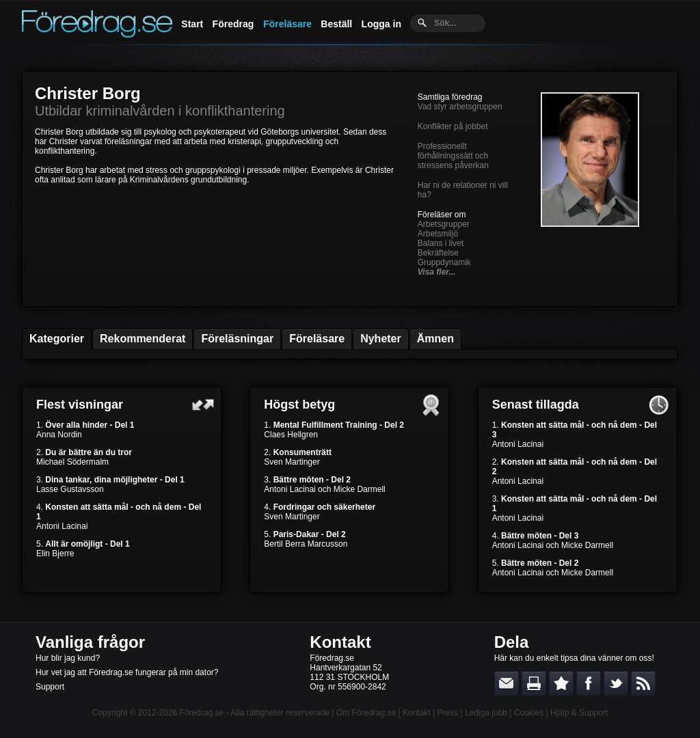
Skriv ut (534, 683)
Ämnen (435, 339)
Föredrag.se (202, 713)
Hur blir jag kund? (68, 658)
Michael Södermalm (72, 462)
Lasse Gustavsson (70, 489)
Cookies (529, 713)
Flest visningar (80, 405)
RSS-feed (643, 683)
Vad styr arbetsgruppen (460, 107)
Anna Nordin (59, 435)
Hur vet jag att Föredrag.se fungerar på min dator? (127, 672)
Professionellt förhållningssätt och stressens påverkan (453, 156)
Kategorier (57, 339)
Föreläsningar (237, 339)
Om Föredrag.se (366, 713)
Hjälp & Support (579, 713)
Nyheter (381, 339)
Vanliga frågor (90, 642)
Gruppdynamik (444, 262)
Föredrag (233, 24)
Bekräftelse (438, 253)
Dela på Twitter (616, 683)
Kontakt (340, 642)
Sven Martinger (292, 462)
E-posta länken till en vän (507, 683)
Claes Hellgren (291, 435)
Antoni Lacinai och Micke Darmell (324, 489)
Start (192, 24)
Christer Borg (88, 93)
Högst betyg (299, 405)
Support (50, 687)
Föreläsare (287, 24)
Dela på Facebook (589, 683)
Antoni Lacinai (62, 526)
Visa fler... (437, 272)
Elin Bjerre (55, 553)
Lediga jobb (486, 713)
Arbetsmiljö (438, 234)
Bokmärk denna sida (561, 683)
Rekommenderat (143, 339)
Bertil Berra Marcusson (306, 544)
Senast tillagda (536, 405)
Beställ (336, 24)
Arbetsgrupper (444, 224)
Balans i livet (441, 243)
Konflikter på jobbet (453, 126)
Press (447, 713)
